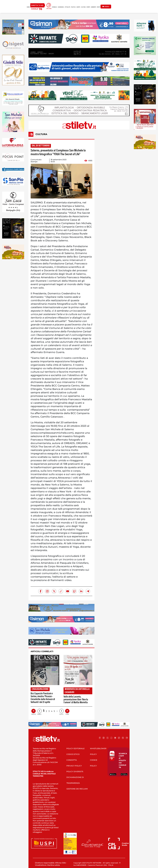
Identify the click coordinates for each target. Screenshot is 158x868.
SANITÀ (78, 7)
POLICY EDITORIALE (75, 748)
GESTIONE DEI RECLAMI (77, 789)
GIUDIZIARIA (61, 7)
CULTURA (83, 7)
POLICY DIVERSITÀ (75, 771)
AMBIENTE (93, 7)
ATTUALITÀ (67, 7)
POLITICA (73, 7)
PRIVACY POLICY (74, 766)
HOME (28, 7)
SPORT (98, 7)
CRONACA (54, 7)
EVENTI (88, 7)
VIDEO (106, 7)
